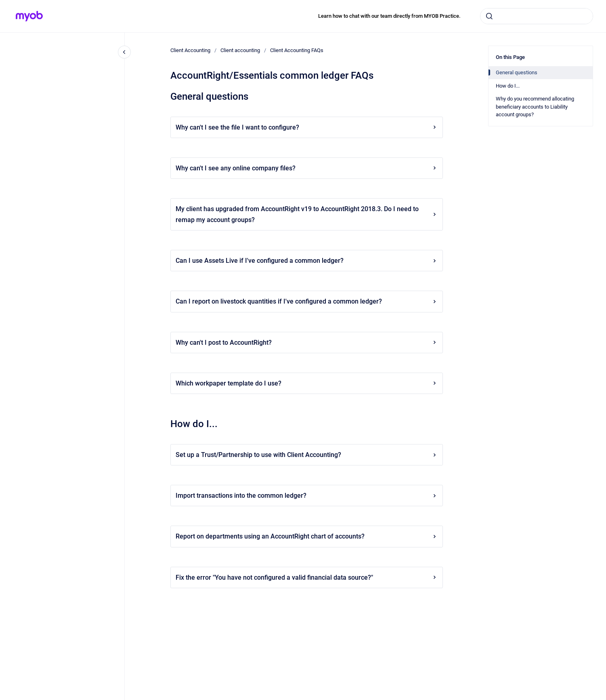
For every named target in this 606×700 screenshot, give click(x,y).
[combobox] (537, 16)
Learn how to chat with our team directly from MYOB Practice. (389, 16)
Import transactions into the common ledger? (307, 496)
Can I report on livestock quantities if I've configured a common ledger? (307, 301)
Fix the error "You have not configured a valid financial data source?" (307, 577)
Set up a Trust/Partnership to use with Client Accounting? (307, 455)
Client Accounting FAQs (297, 50)
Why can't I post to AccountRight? (307, 343)
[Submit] (489, 16)
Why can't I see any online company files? (307, 168)
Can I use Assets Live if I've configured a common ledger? (307, 261)
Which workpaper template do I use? (307, 383)
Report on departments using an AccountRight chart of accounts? (307, 536)
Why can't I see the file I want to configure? (307, 127)
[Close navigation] (124, 52)
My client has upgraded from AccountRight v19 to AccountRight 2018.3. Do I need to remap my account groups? (307, 214)
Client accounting (240, 50)
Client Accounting (190, 50)
